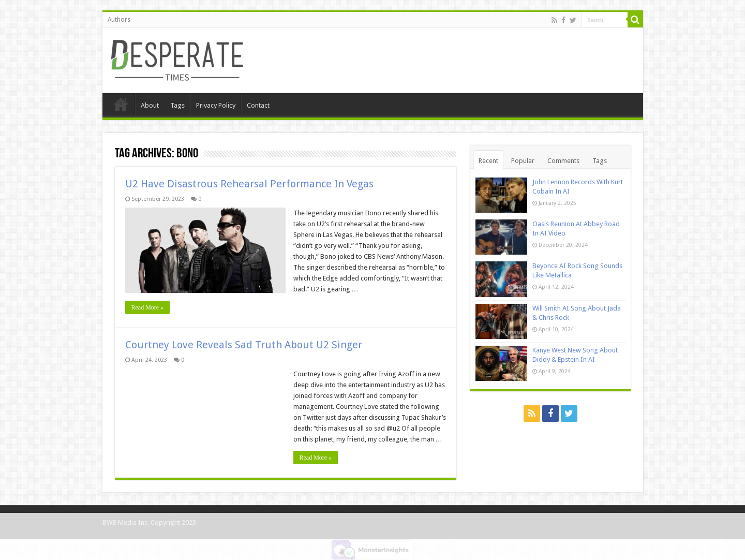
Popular (523, 161)
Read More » (148, 307)
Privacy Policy (216, 105)
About (150, 105)
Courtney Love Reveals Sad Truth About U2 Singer (244, 345)
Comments (563, 161)
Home (121, 104)
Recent (488, 161)
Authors (119, 20)
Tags (177, 105)
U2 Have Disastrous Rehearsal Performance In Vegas (249, 184)
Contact (258, 105)
